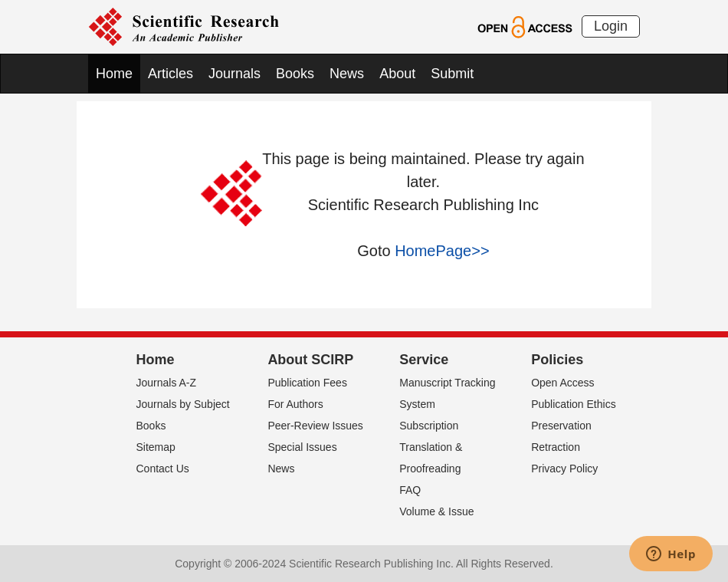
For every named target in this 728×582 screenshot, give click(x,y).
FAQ (410, 490)
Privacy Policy (564, 469)
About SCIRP (310, 360)
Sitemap (156, 447)
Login (611, 26)
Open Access (563, 383)
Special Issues (302, 447)
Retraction (556, 447)
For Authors (295, 404)
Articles (171, 74)
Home (114, 74)
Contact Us (163, 469)
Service (424, 360)
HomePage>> (442, 251)
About (397, 74)
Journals (234, 74)
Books (295, 74)
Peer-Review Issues (315, 426)
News (347, 74)
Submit (452, 74)
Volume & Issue (436, 511)
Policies (557, 360)
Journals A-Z (167, 383)
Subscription (429, 426)
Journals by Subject (183, 404)
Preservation (561, 426)
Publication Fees (307, 383)
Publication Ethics (574, 404)
